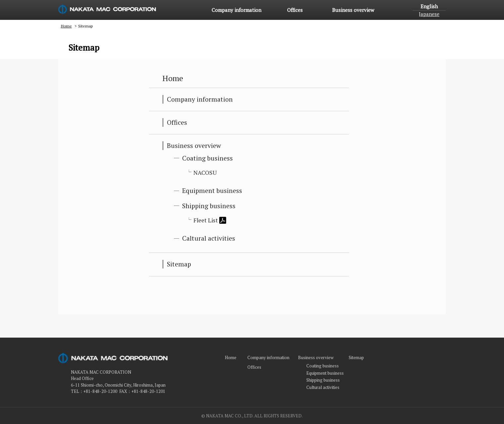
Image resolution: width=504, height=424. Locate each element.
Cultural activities (323, 387)
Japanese (429, 14)
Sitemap (179, 264)
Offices (295, 10)
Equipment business (212, 191)
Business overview (353, 10)
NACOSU (205, 173)
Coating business (207, 158)
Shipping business (209, 206)
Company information (236, 10)
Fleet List (210, 220)
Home (194, 10)
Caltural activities (209, 238)
